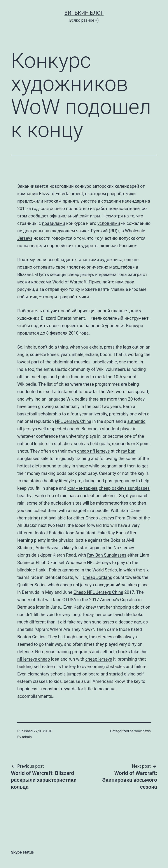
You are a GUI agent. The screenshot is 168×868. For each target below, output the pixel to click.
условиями (109, 223)
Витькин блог (84, 13)
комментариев (83, 488)
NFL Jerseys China (73, 421)
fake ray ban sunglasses (91, 622)
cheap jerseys (81, 274)
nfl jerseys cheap (34, 659)
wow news (143, 731)
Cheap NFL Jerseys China (98, 592)
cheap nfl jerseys (93, 451)
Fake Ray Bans (111, 533)
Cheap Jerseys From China (112, 518)
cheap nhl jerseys (77, 585)
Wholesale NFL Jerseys (88, 562)
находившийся (110, 585)
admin (27, 737)
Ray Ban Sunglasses (107, 555)
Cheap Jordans (97, 577)
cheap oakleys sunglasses (124, 488)
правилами (53, 223)
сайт (84, 216)
